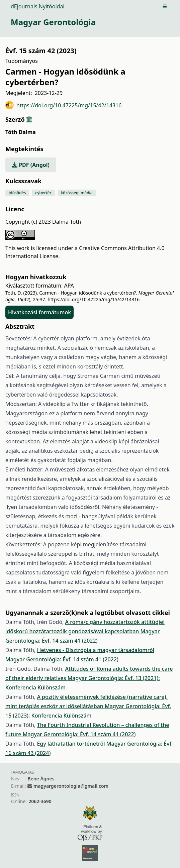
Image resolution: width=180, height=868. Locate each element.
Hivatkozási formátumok (39, 312)
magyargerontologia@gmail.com (71, 786)
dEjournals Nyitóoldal (38, 6)
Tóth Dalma (21, 132)
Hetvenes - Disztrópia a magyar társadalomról (96, 650)
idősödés (17, 193)
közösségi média (77, 193)
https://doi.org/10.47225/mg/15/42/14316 (63, 105)
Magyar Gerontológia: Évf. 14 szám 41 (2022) (62, 659)
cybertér (43, 193)
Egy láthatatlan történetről (71, 744)
